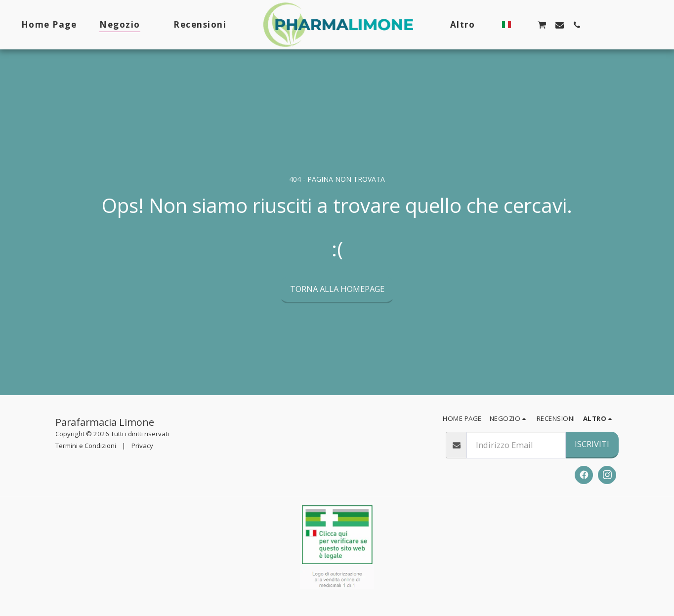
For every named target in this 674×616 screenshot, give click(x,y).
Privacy (142, 446)
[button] (522, 25)
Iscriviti (592, 444)
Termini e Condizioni (86, 446)
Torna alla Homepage (337, 289)
